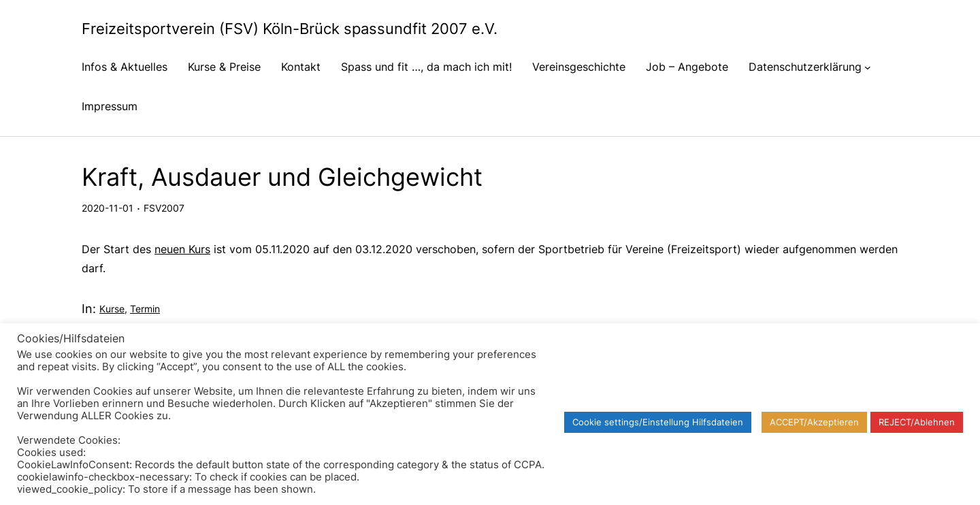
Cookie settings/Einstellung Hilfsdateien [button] (658, 422)
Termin (145, 309)
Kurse (112, 309)
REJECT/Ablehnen (917, 422)
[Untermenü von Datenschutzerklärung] (868, 67)
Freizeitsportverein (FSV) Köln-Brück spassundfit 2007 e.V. (290, 29)
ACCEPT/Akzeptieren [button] (814, 422)
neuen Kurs (182, 249)
